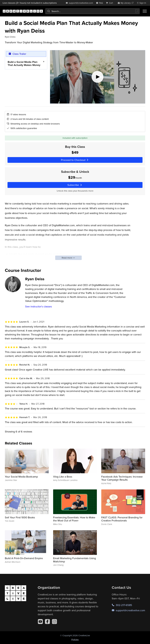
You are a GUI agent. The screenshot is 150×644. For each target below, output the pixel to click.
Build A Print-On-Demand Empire (24, 558)
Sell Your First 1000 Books (20, 517)
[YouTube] (40, 622)
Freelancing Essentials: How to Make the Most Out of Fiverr (74, 519)
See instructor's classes (38, 306)
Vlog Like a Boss (63, 477)
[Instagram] (54, 622)
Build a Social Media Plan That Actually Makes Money (24, 63)
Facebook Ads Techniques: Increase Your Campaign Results (122, 478)
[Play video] (98, 77)
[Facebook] (47, 622)
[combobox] (93, 11)
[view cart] (110, 3)
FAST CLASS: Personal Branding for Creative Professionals (122, 519)
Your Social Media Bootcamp (21, 477)
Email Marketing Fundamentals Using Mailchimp (74, 560)
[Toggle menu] (145, 11)
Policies (75, 640)
